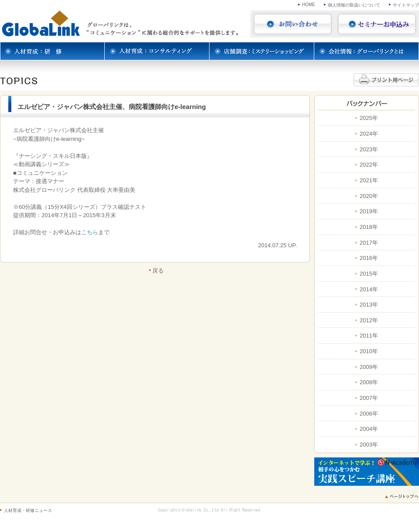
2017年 (369, 243)
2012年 (369, 321)
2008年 (369, 382)
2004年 (369, 429)
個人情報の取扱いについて (354, 5)
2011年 (369, 336)
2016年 (369, 258)
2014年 (369, 290)
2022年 (369, 165)
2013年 (369, 305)
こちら (90, 232)
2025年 (369, 118)
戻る (158, 270)
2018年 (369, 227)
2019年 (369, 211)
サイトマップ (406, 5)
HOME (309, 5)
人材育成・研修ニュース (28, 510)
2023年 (369, 150)
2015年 (369, 274)
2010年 (369, 351)
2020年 (369, 196)
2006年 (369, 414)
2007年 (369, 398)
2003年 (369, 445)
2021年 (369, 181)
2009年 (369, 367)
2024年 (369, 134)
